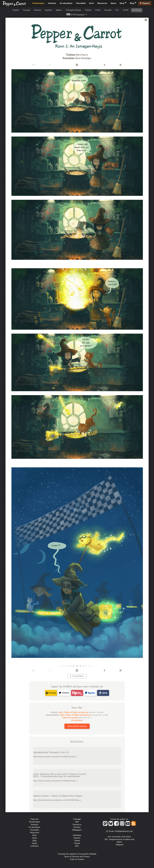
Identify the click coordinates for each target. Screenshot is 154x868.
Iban (77, 846)
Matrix (120, 842)
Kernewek (137, 10)
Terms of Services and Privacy (77, 857)
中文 (117, 10)
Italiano (59, 10)
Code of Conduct (77, 859)
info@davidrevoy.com (124, 831)
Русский (108, 10)
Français (27, 10)
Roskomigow (39, 3)
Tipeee (77, 841)
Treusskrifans (78, 676)
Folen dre (35, 819)
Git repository (77, 720)
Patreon (77, 838)
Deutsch (38, 10)
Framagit (77, 819)
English (16, 10)
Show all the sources (77, 726)
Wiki (77, 822)
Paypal (77, 843)
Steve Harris (82, 55)
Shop (123, 3)
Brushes (77, 827)
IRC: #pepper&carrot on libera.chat (119, 839)
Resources (102, 3)
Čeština (88, 10)
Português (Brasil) (73, 10)
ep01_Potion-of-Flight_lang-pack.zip (84, 715)
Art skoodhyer (66, 3)
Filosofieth (81, 3)
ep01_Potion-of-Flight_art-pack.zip (81, 712)
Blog (133, 3)
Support (146, 3)
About (113, 3)
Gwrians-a (77, 825)
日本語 (126, 10)
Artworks (52, 3)
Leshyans (35, 846)
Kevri (91, 3)
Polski (98, 10)
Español (48, 10)
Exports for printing (77, 718)
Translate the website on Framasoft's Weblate (77, 854)
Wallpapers (77, 830)
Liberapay (77, 835)
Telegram (120, 845)
